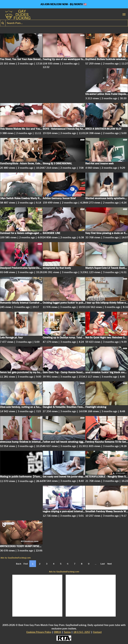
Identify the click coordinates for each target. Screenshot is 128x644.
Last (103, 564)
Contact (97, 632)
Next (110, 564)
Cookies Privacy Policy (39, 632)
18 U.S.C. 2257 (82, 632)
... (96, 564)
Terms (67, 632)
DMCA (57, 632)
